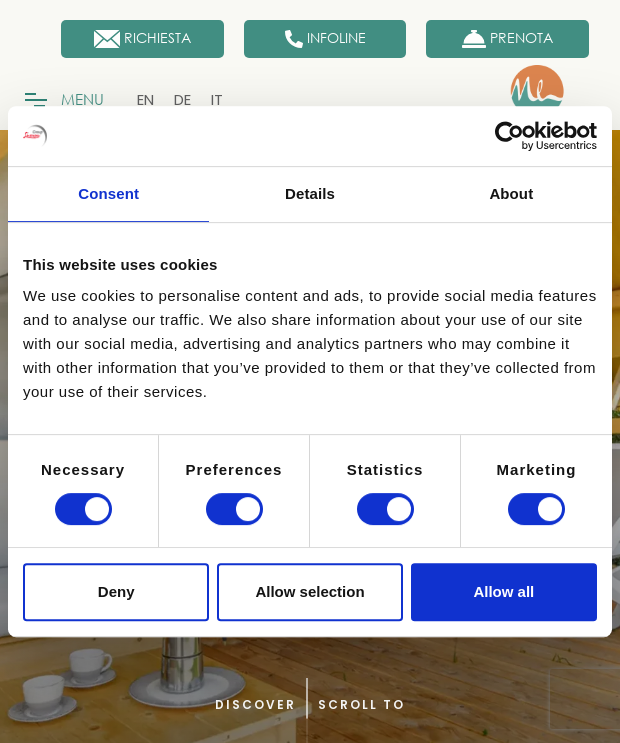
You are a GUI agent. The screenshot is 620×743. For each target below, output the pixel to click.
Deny (116, 591)
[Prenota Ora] (507, 39)
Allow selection (309, 591)
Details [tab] (310, 193)
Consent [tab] (108, 193)
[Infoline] (325, 39)
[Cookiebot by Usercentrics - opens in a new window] (509, 136)
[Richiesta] (142, 39)
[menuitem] (145, 99)
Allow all (503, 591)
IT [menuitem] (217, 99)
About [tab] (511, 193)
